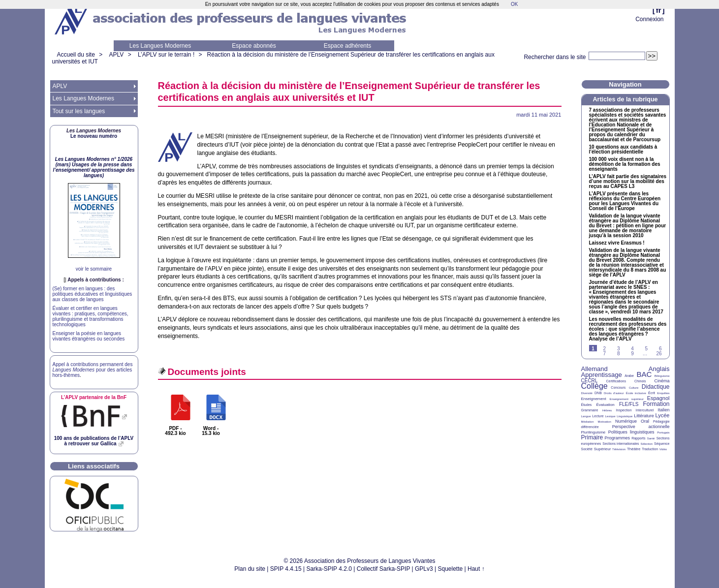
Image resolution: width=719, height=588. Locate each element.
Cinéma (662, 381)
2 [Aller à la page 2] (605, 349)
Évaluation (605, 405)
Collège (594, 386)
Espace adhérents (348, 46)
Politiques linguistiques (631, 432)
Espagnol (658, 398)
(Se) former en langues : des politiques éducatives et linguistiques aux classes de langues (93, 294)
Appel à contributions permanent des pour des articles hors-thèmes (93, 370)
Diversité (587, 393)
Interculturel (645, 410)
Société (587, 449)
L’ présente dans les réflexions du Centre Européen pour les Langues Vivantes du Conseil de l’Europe (625, 201)
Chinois (640, 381)
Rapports (638, 438)
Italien (664, 410)
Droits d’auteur (614, 393)
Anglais (659, 369)
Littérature (644, 416)
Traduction (650, 449)
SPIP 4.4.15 (286, 569)
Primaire (592, 437)
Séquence (662, 444)
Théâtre (634, 449)
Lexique (610, 416)
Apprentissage (602, 375)
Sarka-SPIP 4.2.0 (329, 569)
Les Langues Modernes (160, 46)
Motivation (605, 422)
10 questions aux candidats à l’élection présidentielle (623, 150)
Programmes (617, 438)
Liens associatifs (94, 466)
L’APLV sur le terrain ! (166, 55)
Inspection (624, 410)
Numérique (626, 421)
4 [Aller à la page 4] (632, 349)
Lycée (663, 415)
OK (514, 4)
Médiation (588, 422)
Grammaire (590, 410)
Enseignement (594, 399)
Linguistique (625, 416)
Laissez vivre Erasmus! (617, 243)
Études (587, 405)
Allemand (594, 369)
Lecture (598, 416)
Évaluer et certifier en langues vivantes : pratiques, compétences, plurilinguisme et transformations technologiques (91, 316)
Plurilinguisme (594, 432)
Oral (645, 421)
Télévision (619, 449)
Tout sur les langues (79, 111)
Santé (651, 438)
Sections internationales (621, 444)
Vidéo (663, 449)
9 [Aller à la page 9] (632, 354)
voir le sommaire (94, 269)
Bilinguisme (662, 376)
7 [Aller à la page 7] (605, 354)
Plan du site (250, 569)
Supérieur (603, 449)
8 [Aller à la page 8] (619, 354)
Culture (634, 388)
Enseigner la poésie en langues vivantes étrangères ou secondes (89, 336)
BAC (644, 374)
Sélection (646, 444)
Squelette (451, 569)
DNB (598, 393)
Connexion (649, 19)
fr (659, 10)
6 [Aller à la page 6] (660, 349)
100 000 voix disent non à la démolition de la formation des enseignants (625, 164)
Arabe (629, 376)
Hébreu (607, 410)
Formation (656, 404)
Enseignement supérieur (627, 399)
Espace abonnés (254, 46)
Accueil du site (76, 55)
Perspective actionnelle (641, 427)
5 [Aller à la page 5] (647, 349)
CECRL (590, 381)
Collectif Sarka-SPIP (384, 569)
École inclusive (636, 393)
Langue (586, 416)
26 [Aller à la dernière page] (659, 354)
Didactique (656, 387)
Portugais (663, 433)
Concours (618, 387)
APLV (117, 55)
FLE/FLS (629, 404)
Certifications (616, 381)
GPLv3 (424, 569)
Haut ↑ (476, 569)
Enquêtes (663, 393)
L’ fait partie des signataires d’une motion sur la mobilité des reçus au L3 (628, 182)
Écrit (652, 393)
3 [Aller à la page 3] (619, 349)
